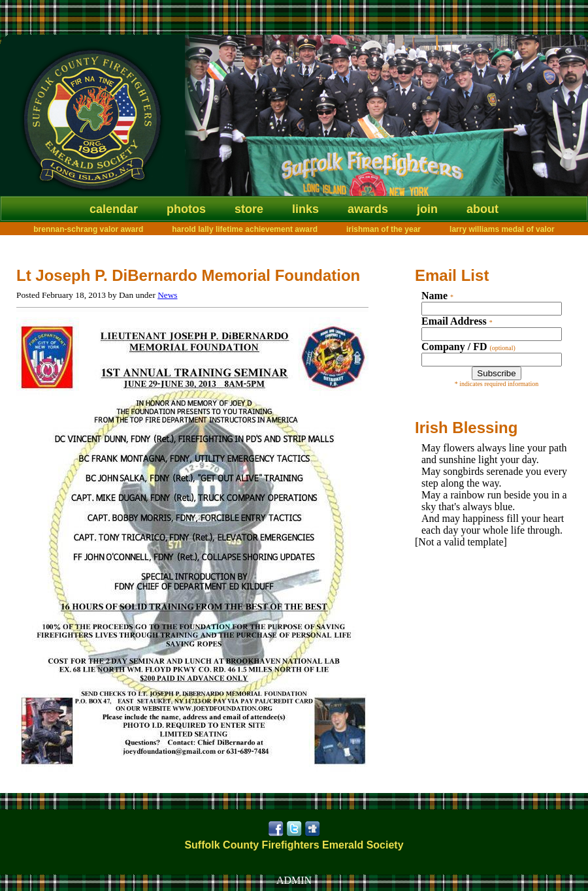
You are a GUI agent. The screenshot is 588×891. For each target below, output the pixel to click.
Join (427, 209)
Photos (186, 209)
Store (249, 209)
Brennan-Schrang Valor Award (88, 229)
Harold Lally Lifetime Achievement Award (245, 229)
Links (305, 209)
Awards (368, 209)
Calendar (114, 209)
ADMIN (294, 880)
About (482, 209)
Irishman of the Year (384, 229)
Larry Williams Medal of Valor (502, 229)
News (167, 295)
